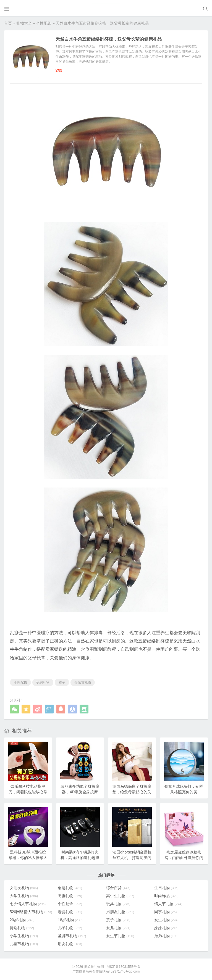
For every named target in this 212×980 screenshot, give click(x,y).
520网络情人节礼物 (31, 912)
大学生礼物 (24, 896)
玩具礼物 (118, 904)
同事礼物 (166, 912)
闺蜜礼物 (70, 896)
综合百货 (118, 888)
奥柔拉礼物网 (94, 967)
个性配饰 (44, 23)
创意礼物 (70, 888)
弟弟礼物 (166, 936)
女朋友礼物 (24, 888)
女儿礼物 (118, 928)
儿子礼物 (70, 928)
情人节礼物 (168, 904)
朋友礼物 (70, 944)
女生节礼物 (120, 936)
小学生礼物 (24, 936)
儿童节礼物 (24, 944)
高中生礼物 (120, 896)
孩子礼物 (118, 920)
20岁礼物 (22, 920)
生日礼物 (166, 888)
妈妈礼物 (43, 683)
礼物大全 (24, 23)
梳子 (62, 683)
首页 (8, 23)
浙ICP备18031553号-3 (123, 967)
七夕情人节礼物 (28, 904)
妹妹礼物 (166, 928)
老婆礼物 (70, 912)
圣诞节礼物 (72, 936)
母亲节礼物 (83, 683)
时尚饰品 (166, 896)
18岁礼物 (70, 920)
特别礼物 (22, 928)
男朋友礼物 (120, 912)
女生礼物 (166, 920)
